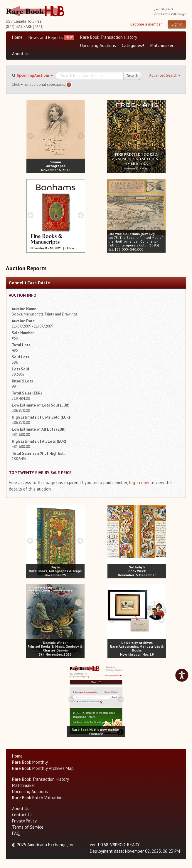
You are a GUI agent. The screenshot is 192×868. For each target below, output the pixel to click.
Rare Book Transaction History (109, 37)
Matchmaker (162, 45)
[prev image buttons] (31, 136)
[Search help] (69, 85)
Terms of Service (28, 827)
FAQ (16, 833)
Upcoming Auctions (98, 45)
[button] (165, 75)
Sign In (177, 24)
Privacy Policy (24, 821)
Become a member (146, 24)
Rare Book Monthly (30, 762)
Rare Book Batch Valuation (37, 798)
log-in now (139, 482)
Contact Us (22, 815)
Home (17, 37)
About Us (21, 54)
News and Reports (46, 37)
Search (133, 76)
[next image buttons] (81, 136)
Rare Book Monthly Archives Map (43, 768)
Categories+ (133, 45)
